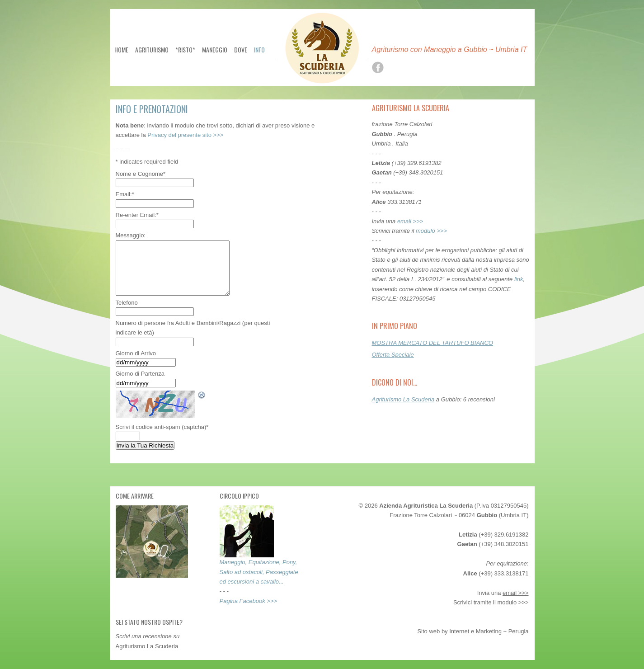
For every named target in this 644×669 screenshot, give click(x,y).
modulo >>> (431, 231)
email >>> (410, 221)
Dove (241, 50)
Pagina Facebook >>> (249, 601)
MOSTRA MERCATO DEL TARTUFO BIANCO (432, 343)
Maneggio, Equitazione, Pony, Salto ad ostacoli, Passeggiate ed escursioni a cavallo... (259, 572)
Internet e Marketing (475, 631)
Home (121, 50)
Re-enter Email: (137, 215)
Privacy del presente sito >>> (185, 135)
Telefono (127, 303)
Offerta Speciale (393, 355)
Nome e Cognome (141, 174)
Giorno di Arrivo (136, 353)
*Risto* (185, 50)
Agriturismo (152, 50)
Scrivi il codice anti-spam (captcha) (162, 427)
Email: (125, 194)
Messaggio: (131, 235)
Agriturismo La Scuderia (403, 399)
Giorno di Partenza (140, 374)
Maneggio (215, 50)
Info (259, 50)
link (519, 279)
